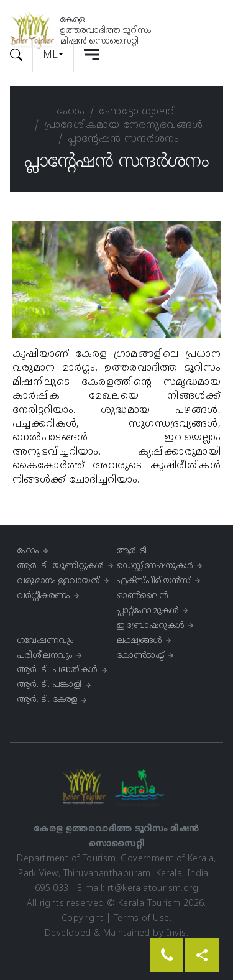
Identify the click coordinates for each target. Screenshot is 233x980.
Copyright (83, 919)
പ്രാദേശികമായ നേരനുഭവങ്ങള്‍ (124, 126)
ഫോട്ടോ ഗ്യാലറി (137, 112)
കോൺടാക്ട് (141, 656)
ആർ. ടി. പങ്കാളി (49, 685)
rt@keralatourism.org (153, 889)
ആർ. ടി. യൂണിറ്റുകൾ (61, 566)
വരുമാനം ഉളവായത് (58, 581)
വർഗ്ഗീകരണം (43, 596)
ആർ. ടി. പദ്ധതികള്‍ (57, 670)
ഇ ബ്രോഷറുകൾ (151, 626)
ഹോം (71, 112)
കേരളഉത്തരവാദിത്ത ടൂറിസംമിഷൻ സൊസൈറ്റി (106, 31)
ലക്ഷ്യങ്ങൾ (139, 641)
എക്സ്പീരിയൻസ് (154, 581)
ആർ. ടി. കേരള (47, 700)
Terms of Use (142, 919)
